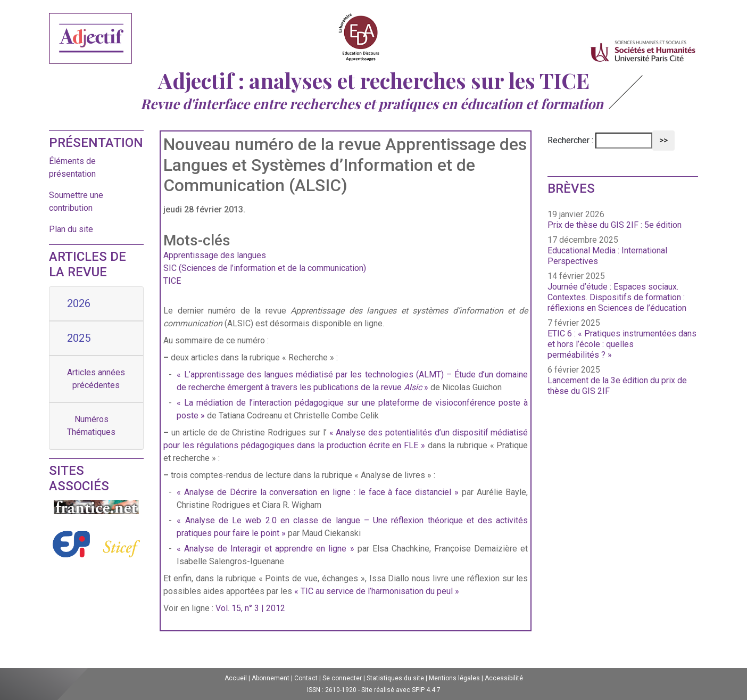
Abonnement (271, 678)
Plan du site (71, 229)
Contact (306, 678)
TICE (172, 281)
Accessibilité (504, 678)
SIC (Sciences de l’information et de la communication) (265, 268)
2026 (79, 303)
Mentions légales (454, 678)
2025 (79, 338)
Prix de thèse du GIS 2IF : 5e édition (615, 225)
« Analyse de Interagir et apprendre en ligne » (265, 549)
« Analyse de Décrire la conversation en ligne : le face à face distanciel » (318, 492)
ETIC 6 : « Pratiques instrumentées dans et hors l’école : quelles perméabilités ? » (622, 344)
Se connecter (342, 678)
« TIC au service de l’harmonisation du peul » (377, 591)
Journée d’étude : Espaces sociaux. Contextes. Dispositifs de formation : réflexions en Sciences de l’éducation (617, 297)
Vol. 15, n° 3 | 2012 (250, 608)
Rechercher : (570, 140)
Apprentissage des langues (215, 255)
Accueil (236, 678)
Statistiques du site (395, 678)
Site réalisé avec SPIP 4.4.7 (401, 690)
